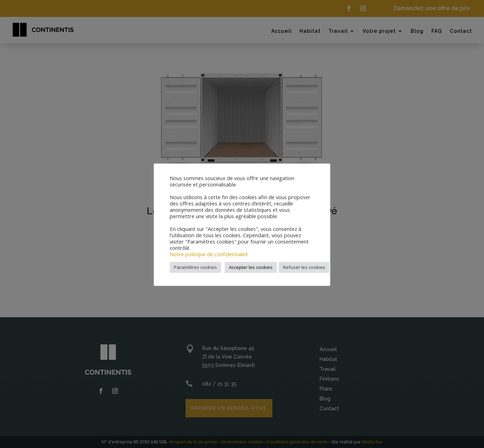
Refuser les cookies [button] (304, 267)
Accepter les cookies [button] (251, 267)
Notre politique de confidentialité (209, 254)
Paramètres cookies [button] (195, 267)
